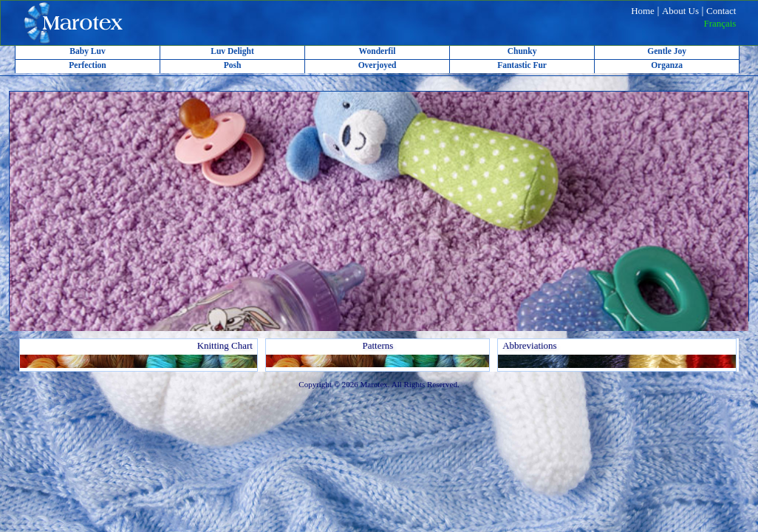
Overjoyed (378, 65)
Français (720, 23)
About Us (680, 11)
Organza (667, 65)
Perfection (88, 65)
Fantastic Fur (522, 65)
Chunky (522, 51)
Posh (233, 65)
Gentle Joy (667, 51)
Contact (721, 11)
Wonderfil (378, 51)
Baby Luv (87, 51)
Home (643, 11)
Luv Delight (232, 51)
